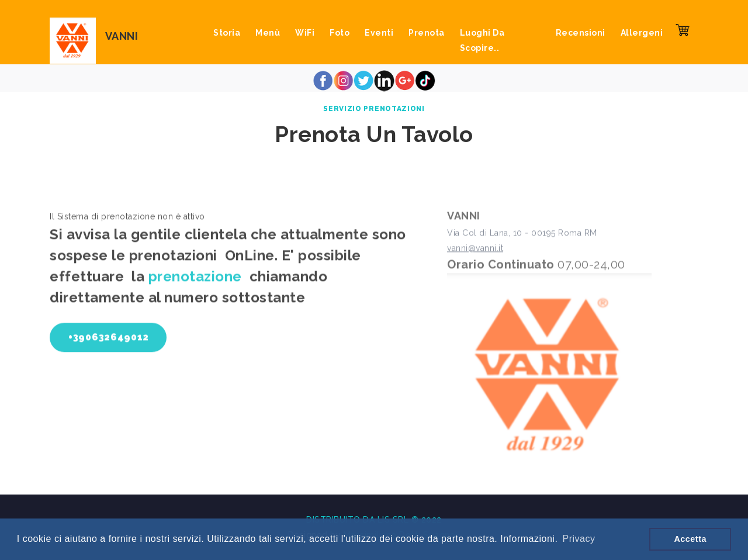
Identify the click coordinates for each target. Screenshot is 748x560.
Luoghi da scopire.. (482, 40)
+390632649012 (109, 338)
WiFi (305, 33)
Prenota (427, 33)
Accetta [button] (690, 539)
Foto (340, 33)
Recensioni (581, 33)
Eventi (379, 33)
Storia (227, 33)
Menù (268, 33)
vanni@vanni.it (475, 250)
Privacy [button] (579, 539)
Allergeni (642, 33)
